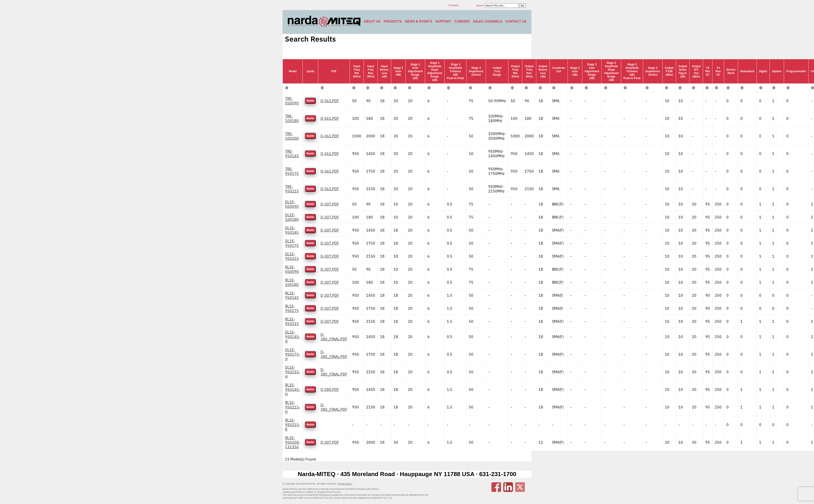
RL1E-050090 (292, 269)
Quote (310, 101)
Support (443, 21)
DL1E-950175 (292, 243)
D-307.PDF (330, 204)
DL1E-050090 (292, 204)
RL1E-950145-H (293, 389)
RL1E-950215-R (293, 425)
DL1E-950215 (292, 256)
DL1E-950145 (292, 230)
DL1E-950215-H (293, 372)
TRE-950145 (292, 154)
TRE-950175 (292, 171)
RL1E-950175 (292, 308)
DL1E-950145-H (293, 337)
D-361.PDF (330, 101)
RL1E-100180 (292, 282)
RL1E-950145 (292, 295)
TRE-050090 (292, 101)
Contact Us (516, 21)
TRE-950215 (292, 189)
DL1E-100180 (292, 217)
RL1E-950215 (292, 321)
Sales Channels (488, 21)
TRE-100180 (292, 118)
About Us (372, 21)
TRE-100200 (292, 136)
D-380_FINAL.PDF (334, 337)
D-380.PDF (330, 389)
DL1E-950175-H (293, 354)
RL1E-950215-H (293, 407)
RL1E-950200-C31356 (293, 442)
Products (393, 21)
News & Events (419, 21)
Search (481, 5)
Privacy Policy (345, 484)
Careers (462, 21)
